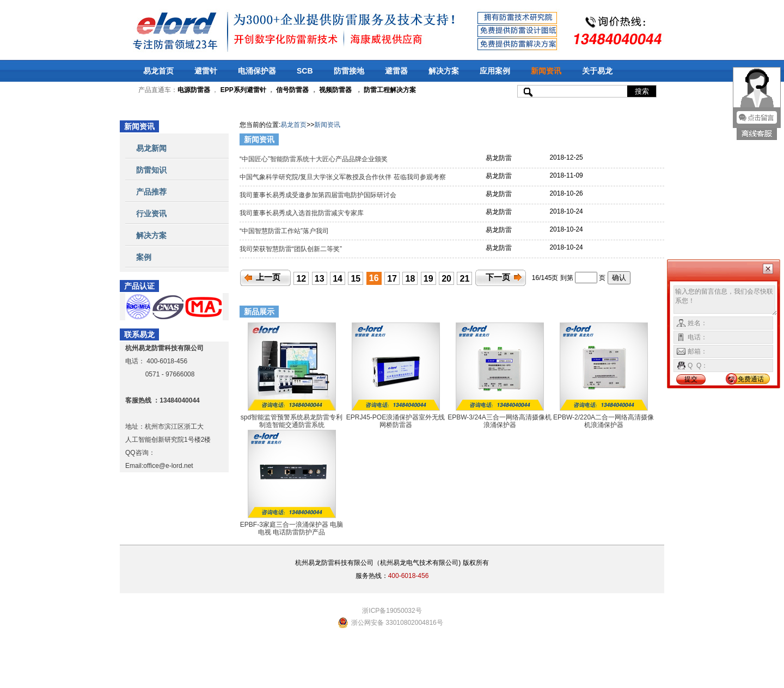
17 (392, 279)
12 (301, 279)
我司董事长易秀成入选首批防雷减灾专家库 (302, 213)
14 (338, 279)
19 (428, 279)
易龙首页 (158, 71)
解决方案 (444, 71)
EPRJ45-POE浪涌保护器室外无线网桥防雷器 (396, 421)
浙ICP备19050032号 (392, 611)
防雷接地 (349, 71)
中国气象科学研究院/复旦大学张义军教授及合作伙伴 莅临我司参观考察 (344, 177)
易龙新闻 (151, 148)
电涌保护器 (257, 71)
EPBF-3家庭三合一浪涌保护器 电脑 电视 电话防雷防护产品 (292, 528)
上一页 (268, 277)
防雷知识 (151, 170)
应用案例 (495, 71)
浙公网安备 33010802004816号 (397, 623)
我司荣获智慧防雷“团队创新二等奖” (292, 249)
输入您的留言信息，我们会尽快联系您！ (725, 301)
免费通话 (751, 379)
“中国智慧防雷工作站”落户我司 (285, 231)
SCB (305, 71)
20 (446, 279)
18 (411, 279)
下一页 (498, 277)
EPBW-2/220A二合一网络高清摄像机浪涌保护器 (604, 421)
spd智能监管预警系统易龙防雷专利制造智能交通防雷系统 (292, 421)
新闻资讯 (546, 71)
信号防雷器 (292, 90)
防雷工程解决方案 (389, 90)
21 (465, 279)
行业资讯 (151, 214)
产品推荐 (151, 192)
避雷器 (396, 71)
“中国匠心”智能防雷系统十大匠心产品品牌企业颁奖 (314, 159)
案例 (144, 257)
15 (356, 279)
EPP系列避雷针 (243, 90)
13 (320, 279)
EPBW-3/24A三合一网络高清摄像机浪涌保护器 (499, 421)
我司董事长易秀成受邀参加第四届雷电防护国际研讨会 (319, 195)
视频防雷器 (335, 90)
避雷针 (206, 71)
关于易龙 (597, 71)
